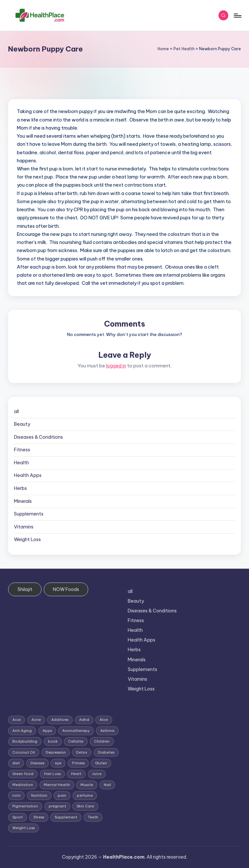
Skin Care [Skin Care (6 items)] (85, 806)
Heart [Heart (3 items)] (76, 774)
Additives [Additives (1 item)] (60, 720)
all (16, 411)
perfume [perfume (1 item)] (85, 795)
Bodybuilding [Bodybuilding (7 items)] (25, 741)
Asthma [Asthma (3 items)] (107, 731)
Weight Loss (27, 539)
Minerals (23, 501)
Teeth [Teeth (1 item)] (93, 817)
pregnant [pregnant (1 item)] (57, 806)
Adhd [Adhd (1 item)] (84, 720)
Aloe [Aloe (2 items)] (104, 720)
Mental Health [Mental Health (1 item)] (57, 785)
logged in (116, 366)
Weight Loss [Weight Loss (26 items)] (24, 828)
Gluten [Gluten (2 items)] (101, 763)
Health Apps (28, 475)
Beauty (22, 424)
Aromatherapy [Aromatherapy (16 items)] (76, 731)
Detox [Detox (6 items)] (82, 752)
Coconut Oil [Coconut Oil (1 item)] (24, 752)
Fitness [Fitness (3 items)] (78, 763)
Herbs (20, 488)
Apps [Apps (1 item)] (47, 731)
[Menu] (237, 16)
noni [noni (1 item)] (16, 795)
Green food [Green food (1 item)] (23, 774)
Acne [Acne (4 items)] (36, 720)
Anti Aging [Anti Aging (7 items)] (22, 731)
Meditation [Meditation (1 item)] (23, 785)
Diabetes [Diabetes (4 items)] (106, 752)
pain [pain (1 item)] (62, 795)
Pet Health (184, 49)
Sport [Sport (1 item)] (18, 817)
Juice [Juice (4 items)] (97, 774)
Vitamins (24, 527)
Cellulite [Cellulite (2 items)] (76, 741)
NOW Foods (66, 589)
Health (21, 463)
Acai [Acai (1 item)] (17, 720)
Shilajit (25, 589)
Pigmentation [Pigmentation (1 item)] (25, 806)
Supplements (29, 514)
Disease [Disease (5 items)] (37, 763)
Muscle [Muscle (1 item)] (87, 785)
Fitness (22, 450)
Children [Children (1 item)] (102, 741)
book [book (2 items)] (53, 741)
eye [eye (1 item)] (58, 763)
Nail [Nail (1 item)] (107, 785)
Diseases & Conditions (38, 437)
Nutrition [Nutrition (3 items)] (39, 795)
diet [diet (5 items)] (16, 763)
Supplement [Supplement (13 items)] (66, 817)
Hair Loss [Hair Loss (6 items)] (52, 774)
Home (163, 49)
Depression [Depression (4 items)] (56, 752)
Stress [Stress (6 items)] (39, 817)
